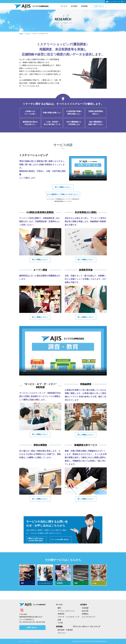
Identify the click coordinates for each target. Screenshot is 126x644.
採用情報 (59, 627)
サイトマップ (95, 627)
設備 (59, 620)
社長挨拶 (85, 608)
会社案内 (83, 605)
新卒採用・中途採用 (65, 630)
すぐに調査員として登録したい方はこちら (62, 194)
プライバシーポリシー (81, 627)
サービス (28, 34)
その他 (60, 623)
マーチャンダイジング (66, 611)
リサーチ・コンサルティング (68, 617)
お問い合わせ (98, 6)
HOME (21, 34)
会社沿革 (85, 611)
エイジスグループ (88, 617)
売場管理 (61, 614)
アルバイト (62, 633)
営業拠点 (85, 614)
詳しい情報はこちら (62, 187)
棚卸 (59, 608)
